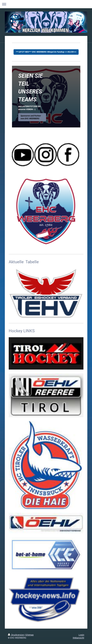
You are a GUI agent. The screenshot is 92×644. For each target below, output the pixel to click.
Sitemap (29, 635)
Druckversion (16, 635)
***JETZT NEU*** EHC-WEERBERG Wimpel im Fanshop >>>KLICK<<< (46, 52)
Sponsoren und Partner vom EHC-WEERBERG (31, 117)
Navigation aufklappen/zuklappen (46, 4)
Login (81, 635)
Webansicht (78, 638)
